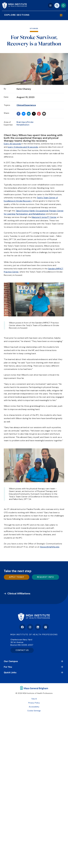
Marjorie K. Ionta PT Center (44, 217)
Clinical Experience (26, 105)
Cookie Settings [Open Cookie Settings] (34, 711)
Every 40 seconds (12, 144)
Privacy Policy (34, 703)
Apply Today (17, 577)
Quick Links (10, 672)
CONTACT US (22, 650)
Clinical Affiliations (19, 593)
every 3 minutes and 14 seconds (23, 147)
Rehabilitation (23, 125)
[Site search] (57, 5)
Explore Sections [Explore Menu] (33, 15)
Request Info (45, 577)
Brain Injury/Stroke (25, 122)
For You (8, 667)
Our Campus (11, 661)
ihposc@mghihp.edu (50, 547)
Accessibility (34, 707)
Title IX (34, 699)
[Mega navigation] (51, 5)
